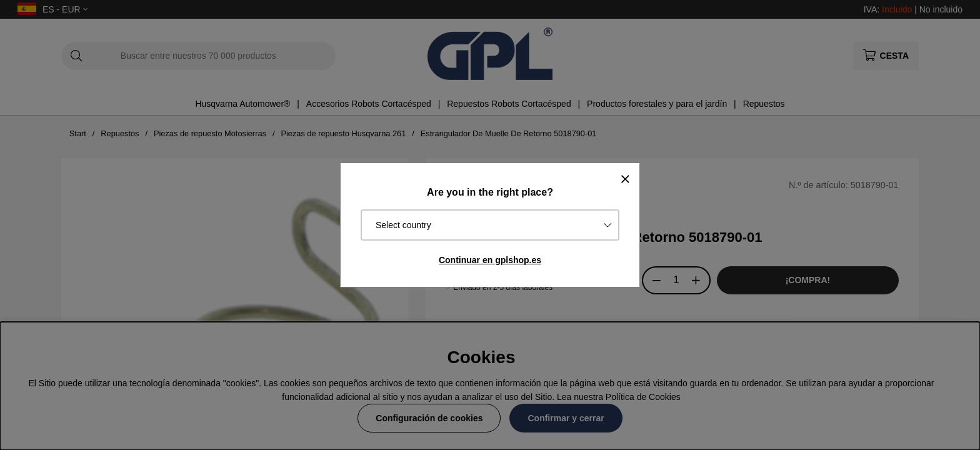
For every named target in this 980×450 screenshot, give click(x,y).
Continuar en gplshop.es (490, 260)
